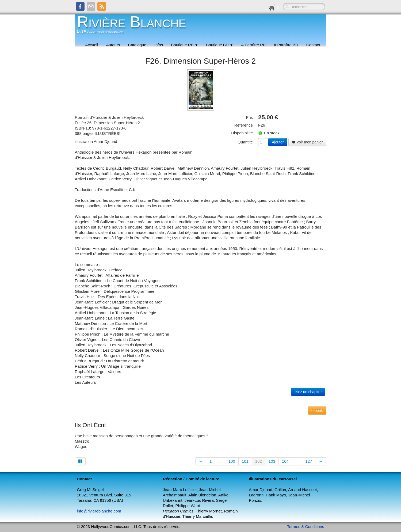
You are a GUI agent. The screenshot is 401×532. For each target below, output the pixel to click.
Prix (249, 117)
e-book (317, 411)
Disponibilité (242, 133)
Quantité (245, 142)
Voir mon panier (307, 142)
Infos (159, 45)
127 (309, 461)
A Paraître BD (286, 45)
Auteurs (113, 45)
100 (232, 461)
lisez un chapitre (308, 392)
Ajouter (278, 142)
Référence (244, 125)
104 (285, 461)
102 (259, 461)
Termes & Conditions (305, 527)
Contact (313, 45)
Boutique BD (219, 45)
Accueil (91, 45)
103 (272, 461)
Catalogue (137, 45)
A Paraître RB (253, 45)
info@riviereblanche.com (99, 511)
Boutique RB (184, 45)
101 (245, 461)
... (220, 461)
